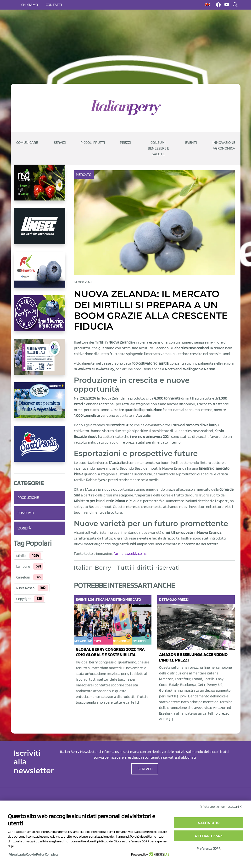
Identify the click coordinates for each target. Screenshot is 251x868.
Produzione (28, 498)
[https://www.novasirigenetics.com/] (39, 186)
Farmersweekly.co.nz (130, 554)
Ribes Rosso (25, 588)
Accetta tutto (209, 823)
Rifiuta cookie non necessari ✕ (221, 807)
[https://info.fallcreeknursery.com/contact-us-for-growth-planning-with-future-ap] (39, 361)
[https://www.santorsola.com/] (39, 448)
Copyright (24, 599)
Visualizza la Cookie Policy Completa (34, 854)
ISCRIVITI (145, 769)
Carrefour (23, 577)
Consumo (26, 513)
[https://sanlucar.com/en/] (39, 404)
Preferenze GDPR (209, 848)
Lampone (23, 567)
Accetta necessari (209, 836)
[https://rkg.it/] (39, 273)
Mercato (84, 175)
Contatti (54, 5)
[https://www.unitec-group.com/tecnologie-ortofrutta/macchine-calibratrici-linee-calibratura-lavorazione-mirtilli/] (39, 230)
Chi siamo (30, 5)
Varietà (24, 528)
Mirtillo (21, 556)
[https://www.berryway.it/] (39, 317)
